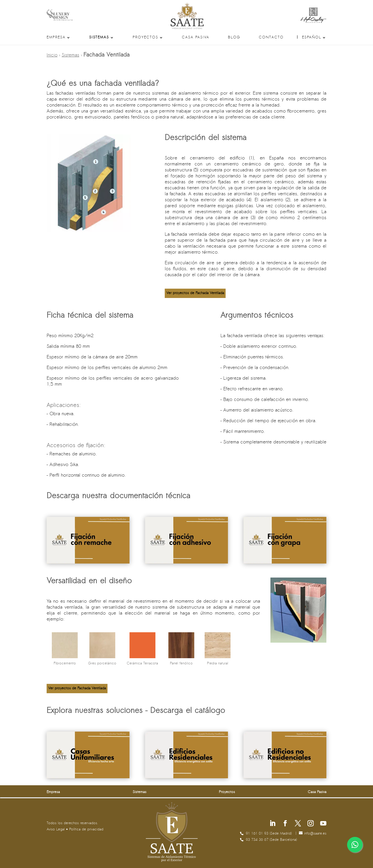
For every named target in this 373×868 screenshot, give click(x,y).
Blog (234, 38)
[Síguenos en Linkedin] (272, 824)
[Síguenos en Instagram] (311, 824)
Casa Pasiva (196, 38)
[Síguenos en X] (298, 824)
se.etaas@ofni (315, 834)
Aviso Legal (56, 829)
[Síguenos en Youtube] (323, 824)
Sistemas (99, 38)
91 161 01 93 (258, 834)
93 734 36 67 (258, 840)
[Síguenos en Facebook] (285, 824)
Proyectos (145, 38)
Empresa (56, 38)
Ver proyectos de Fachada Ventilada (195, 293)
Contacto (271, 38)
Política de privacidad (86, 829)
